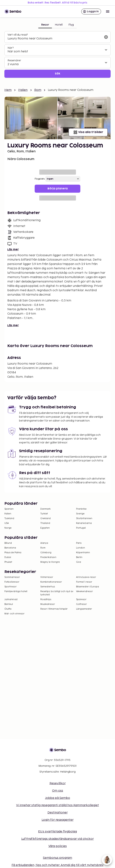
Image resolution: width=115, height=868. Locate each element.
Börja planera (58, 189)
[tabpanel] (57, 54)
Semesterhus (48, 587)
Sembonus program (57, 858)
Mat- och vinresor (14, 614)
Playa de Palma (13, 553)
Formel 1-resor (84, 582)
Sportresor (10, 587)
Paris (79, 543)
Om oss (58, 791)
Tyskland (9, 518)
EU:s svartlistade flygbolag (57, 832)
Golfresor (81, 604)
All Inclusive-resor (86, 577)
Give (79, 562)
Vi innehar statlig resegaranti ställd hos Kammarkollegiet (57, 805)
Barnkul (9, 604)
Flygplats (40, 179)
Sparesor (81, 599)
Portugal (81, 528)
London (81, 548)
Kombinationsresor (51, 582)
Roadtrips (46, 599)
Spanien (9, 509)
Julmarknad (11, 599)
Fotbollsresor (12, 582)
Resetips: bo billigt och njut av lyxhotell (57, 593)
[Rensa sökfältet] (106, 37)
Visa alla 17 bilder (88, 132)
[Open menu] (108, 11)
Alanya (44, 543)
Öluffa (8, 609)
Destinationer (58, 813)
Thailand (45, 523)
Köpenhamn (83, 553)
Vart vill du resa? (18, 35)
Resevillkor (58, 783)
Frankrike (81, 509)
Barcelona (10, 548)
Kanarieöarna (84, 523)
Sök (57, 74)
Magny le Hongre (50, 562)
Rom (38, 90)
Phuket (8, 562)
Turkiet (44, 514)
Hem (8, 90)
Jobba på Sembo (58, 798)
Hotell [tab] (59, 25)
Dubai (8, 557)
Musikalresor (48, 604)
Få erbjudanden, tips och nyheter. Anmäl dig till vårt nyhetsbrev (57, 865)
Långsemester (84, 609)
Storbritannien (84, 518)
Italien (23, 90)
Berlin (79, 557)
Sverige (80, 514)
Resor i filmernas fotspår (54, 609)
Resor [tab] (45, 25)
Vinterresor (47, 577)
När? (11, 48)
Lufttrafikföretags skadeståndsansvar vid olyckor (57, 839)
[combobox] (55, 39)
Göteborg (46, 553)
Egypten (45, 528)
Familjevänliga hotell (16, 591)
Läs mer (13, 250)
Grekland (45, 518)
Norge (8, 528)
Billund (8, 543)
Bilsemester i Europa (87, 587)
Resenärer (14, 60)
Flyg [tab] (71, 25)
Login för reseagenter (58, 820)
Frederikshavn (48, 557)
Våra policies (58, 846)
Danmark (45, 509)
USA (7, 523)
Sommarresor (12, 577)
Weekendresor (84, 591)
